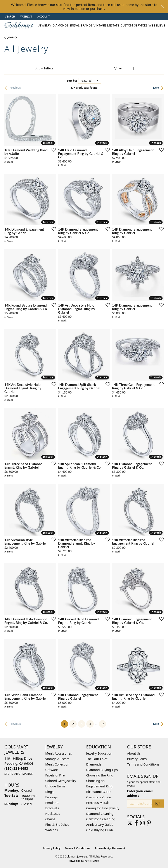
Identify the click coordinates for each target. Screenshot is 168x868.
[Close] (163, 7)
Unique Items (55, 786)
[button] (10, 17)
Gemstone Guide (99, 797)
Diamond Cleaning (100, 814)
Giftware (52, 770)
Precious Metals (98, 803)
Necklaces (53, 814)
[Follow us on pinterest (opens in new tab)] (149, 823)
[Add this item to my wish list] (52, 150)
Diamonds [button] (60, 25)
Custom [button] (127, 25)
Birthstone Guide (99, 792)
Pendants (52, 803)
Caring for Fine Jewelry (103, 808)
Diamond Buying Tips (102, 770)
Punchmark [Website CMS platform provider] (92, 861)
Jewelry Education (99, 753)
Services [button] (141, 25)
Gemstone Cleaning (101, 819)
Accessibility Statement (110, 848)
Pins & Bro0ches (57, 825)
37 (102, 724)
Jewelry (12, 37)
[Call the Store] (16, 768)
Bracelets (52, 808)
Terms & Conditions (78, 848)
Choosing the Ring (100, 775)
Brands (87, 25)
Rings (49, 792)
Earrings (51, 797)
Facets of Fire (55, 775)
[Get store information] (19, 774)
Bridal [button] (74, 25)
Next (156, 88)
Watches (51, 830)
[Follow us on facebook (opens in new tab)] (136, 823)
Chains (50, 819)
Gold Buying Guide (100, 830)
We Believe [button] (157, 25)
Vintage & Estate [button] (106, 25)
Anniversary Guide (100, 825)
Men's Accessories (59, 753)
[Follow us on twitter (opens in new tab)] (130, 823)
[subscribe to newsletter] (158, 804)
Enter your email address (140, 793)
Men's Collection (57, 764)
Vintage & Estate (57, 759)
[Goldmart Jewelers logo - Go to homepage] (20, 25)
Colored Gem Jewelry (61, 781)
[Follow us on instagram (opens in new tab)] (142, 823)
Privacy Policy (137, 759)
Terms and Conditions (143, 764)
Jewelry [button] (45, 25)
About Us (134, 753)
